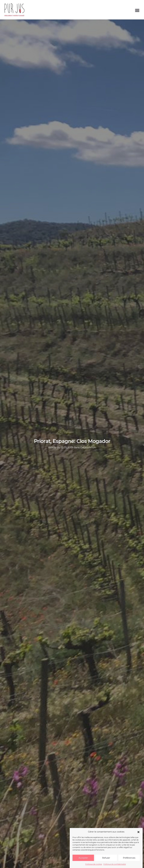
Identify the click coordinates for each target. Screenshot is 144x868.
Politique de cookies (94, 864)
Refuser (106, 858)
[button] (138, 832)
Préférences (129, 858)
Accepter (83, 858)
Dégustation (88, 447)
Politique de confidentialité (115, 864)
